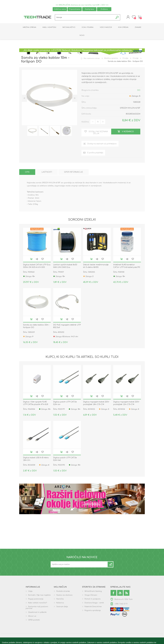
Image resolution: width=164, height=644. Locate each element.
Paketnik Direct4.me (93, 607)
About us (32, 617)
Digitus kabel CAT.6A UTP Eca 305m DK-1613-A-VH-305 (37, 266)
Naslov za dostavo (64, 596)
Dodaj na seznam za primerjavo (37, 259)
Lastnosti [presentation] (47, 173)
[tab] (27, 173)
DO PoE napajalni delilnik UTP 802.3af (67, 327)
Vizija (30, 592)
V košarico (31, 259)
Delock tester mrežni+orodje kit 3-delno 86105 (96, 266)
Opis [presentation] (27, 173)
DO (139, 91)
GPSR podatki (34, 621)
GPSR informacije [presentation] (73, 173)
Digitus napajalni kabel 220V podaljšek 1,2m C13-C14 (126, 404)
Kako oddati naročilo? (38, 603)
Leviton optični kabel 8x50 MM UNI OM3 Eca (65, 266)
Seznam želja (62, 607)
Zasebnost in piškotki (37, 613)
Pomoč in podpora (93, 600)
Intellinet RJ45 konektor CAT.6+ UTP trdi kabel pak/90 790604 (127, 268)
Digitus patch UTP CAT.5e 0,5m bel (65, 460)
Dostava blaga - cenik (94, 603)
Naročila (60, 600)
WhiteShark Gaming (93, 592)
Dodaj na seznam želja (43, 259)
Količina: (85, 122)
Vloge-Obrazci (91, 596)
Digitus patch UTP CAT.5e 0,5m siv (65, 404)
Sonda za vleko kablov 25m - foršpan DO (36, 327)
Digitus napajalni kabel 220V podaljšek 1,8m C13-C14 (96, 404)
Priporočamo (75, 9)
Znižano (104, 9)
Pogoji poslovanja (36, 600)
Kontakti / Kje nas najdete (39, 596)
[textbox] (85, 18)
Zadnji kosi (89, 9)
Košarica (139, 17)
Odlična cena (60, 9)
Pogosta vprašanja (93, 611)
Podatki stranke (63, 592)
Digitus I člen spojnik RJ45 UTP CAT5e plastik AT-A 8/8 (36, 404)
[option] (32, 131)
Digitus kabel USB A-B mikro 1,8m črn (36, 460)
